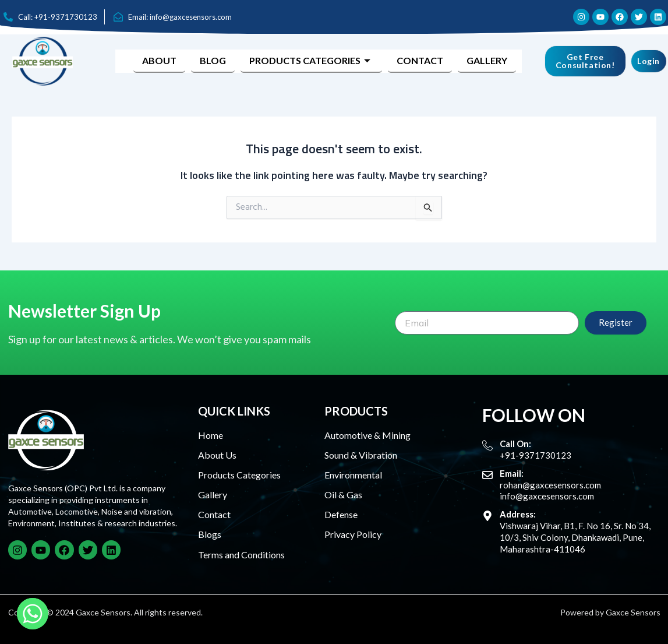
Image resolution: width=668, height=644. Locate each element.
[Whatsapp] (33, 614)
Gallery (487, 60)
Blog (213, 60)
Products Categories (311, 60)
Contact (420, 60)
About (159, 60)
